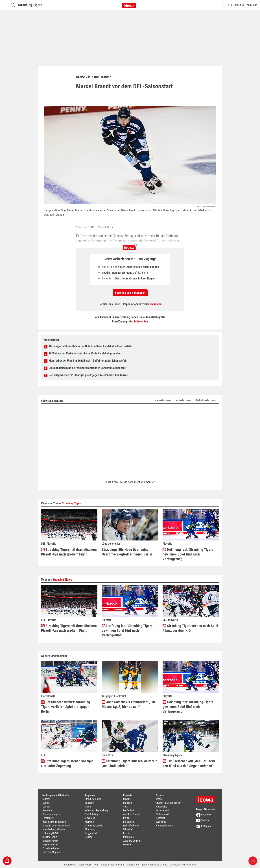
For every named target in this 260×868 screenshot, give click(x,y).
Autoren (46, 799)
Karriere (46, 807)
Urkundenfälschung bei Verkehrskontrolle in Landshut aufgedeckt (87, 368)
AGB (96, 865)
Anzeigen (161, 818)
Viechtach (90, 818)
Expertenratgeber (51, 848)
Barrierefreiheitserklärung (154, 865)
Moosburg (90, 829)
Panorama (128, 837)
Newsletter (48, 810)
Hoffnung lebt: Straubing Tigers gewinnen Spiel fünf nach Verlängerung (188, 554)
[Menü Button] (5, 5)
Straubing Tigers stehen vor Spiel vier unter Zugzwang (68, 763)
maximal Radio (50, 837)
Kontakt (46, 803)
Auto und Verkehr (132, 841)
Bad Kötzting (91, 814)
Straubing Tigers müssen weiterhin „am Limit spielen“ (130, 763)
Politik (126, 818)
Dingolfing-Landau (94, 826)
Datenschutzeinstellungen (183, 865)
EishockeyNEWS (50, 833)
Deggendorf (91, 833)
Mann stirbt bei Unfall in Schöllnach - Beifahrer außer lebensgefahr (88, 361)
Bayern (127, 799)
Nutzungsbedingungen (112, 865)
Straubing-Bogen (93, 799)
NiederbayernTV (51, 841)
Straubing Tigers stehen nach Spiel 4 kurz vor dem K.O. (190, 628)
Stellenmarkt (162, 814)
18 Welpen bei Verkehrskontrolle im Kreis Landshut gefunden (85, 353)
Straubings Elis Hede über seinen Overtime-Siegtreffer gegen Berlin (127, 552)
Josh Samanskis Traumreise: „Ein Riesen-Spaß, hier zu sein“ (128, 704)
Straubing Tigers (30, 5)
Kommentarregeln (52, 814)
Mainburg (90, 822)
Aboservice (162, 807)
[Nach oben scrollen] (253, 861)
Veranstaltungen (164, 826)
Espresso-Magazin (52, 852)
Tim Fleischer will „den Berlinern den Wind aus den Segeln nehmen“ (189, 763)
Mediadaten (133, 865)
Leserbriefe (48, 818)
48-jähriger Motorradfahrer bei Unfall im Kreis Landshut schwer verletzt (90, 346)
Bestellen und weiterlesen (130, 293)
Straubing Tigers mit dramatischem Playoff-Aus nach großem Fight (69, 552)
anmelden (156, 304)
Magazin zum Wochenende (56, 826)
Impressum (70, 865)
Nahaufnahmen (131, 826)
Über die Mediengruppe (54, 822)
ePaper (160, 799)
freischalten (141, 321)
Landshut (90, 803)
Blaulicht (128, 803)
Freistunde (129, 822)
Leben (126, 833)
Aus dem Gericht (131, 814)
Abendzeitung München (54, 829)
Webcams (161, 822)
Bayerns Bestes (50, 845)
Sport (126, 807)
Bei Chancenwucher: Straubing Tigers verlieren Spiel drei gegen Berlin (65, 707)
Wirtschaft (128, 829)
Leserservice (162, 810)
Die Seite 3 (129, 810)
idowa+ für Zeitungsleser (168, 803)
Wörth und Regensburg (96, 810)
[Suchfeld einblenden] (13, 5)
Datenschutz (85, 865)
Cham (88, 807)
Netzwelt (128, 845)
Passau (89, 837)
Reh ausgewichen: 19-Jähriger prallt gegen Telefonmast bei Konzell (88, 375)
